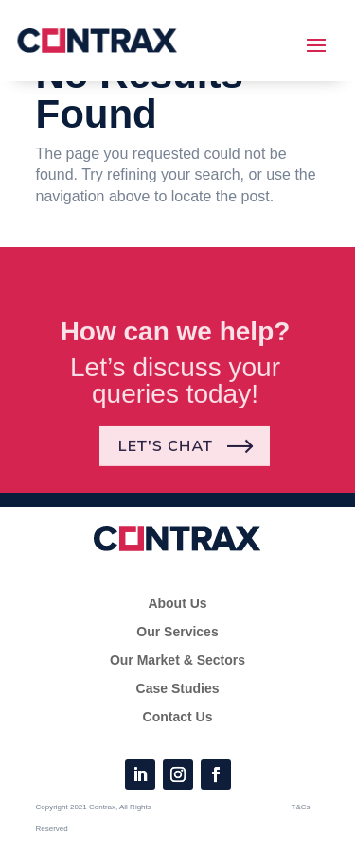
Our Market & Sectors (177, 660)
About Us (177, 604)
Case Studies (178, 689)
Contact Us (178, 717)
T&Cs (301, 807)
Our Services (177, 632)
